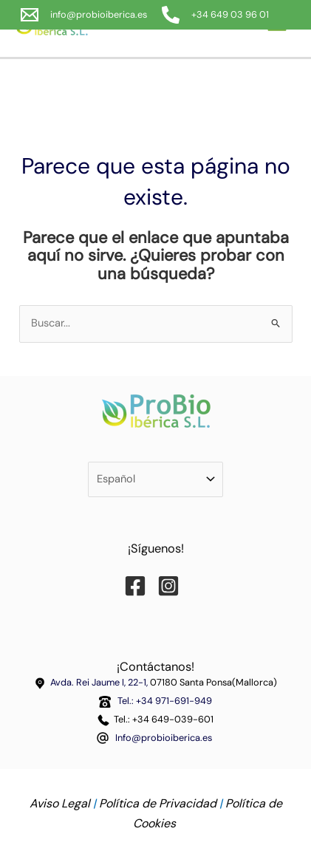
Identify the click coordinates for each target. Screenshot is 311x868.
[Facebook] (139, 586)
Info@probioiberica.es (164, 738)
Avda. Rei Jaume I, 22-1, (100, 682)
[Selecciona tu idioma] (155, 480)
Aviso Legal (60, 803)
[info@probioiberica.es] (84, 15)
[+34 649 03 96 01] (215, 15)
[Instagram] (172, 586)
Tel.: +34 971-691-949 (163, 701)
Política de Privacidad (158, 803)
